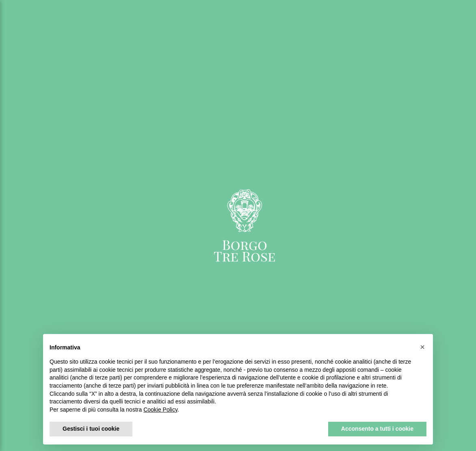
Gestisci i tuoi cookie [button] (91, 429)
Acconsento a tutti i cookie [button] (377, 429)
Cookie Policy (160, 410)
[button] (422, 347)
